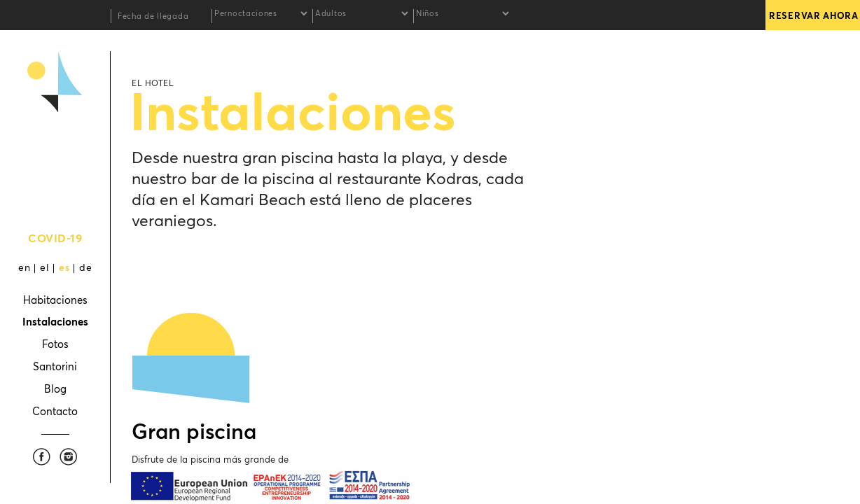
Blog (55, 390)
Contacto (55, 412)
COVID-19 (55, 239)
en (24, 268)
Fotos (55, 345)
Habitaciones (55, 301)
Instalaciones (55, 322)
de (85, 268)
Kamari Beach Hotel (55, 147)
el (44, 268)
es (64, 268)
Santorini (55, 367)
